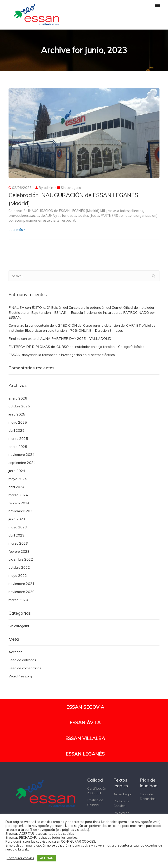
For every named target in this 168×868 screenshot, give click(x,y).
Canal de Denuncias (148, 796)
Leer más (17, 230)
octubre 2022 (19, 567)
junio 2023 (17, 519)
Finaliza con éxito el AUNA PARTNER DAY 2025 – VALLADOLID (60, 338)
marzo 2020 (18, 600)
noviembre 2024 (22, 454)
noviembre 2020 (22, 592)
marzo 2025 (18, 438)
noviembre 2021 (22, 584)
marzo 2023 (18, 543)
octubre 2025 (19, 406)
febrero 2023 (19, 551)
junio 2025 (17, 414)
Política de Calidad (95, 802)
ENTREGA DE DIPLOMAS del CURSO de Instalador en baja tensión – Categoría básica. (77, 347)
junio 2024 (17, 471)
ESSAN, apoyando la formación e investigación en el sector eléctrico (62, 355)
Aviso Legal (122, 794)
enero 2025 (18, 447)
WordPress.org (20, 676)
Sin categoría (71, 188)
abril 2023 (17, 535)
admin (48, 188)
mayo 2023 (18, 527)
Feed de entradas (22, 660)
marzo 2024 (18, 495)
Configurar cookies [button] (20, 858)
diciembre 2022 (21, 559)
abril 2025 (17, 430)
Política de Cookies (122, 803)
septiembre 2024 (22, 463)
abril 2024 (17, 487)
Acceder (15, 652)
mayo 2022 (18, 575)
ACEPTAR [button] (47, 858)
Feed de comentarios (25, 668)
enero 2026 (18, 398)
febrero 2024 (19, 503)
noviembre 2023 (22, 511)
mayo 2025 (18, 422)
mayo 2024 (18, 479)
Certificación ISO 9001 (97, 791)
